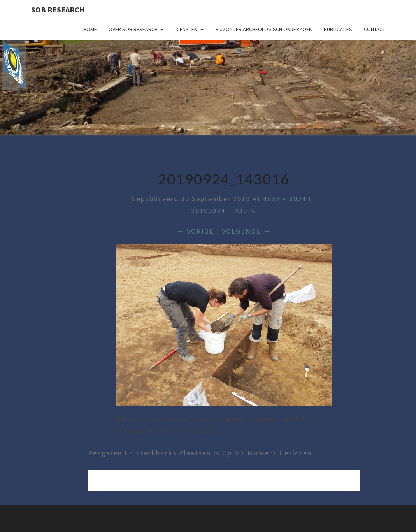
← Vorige (195, 231)
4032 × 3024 (285, 199)
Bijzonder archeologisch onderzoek (264, 29)
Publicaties (338, 29)
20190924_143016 (224, 211)
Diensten (186, 29)
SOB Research (58, 10)
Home (90, 29)
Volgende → (246, 231)
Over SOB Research (133, 29)
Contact (375, 29)
